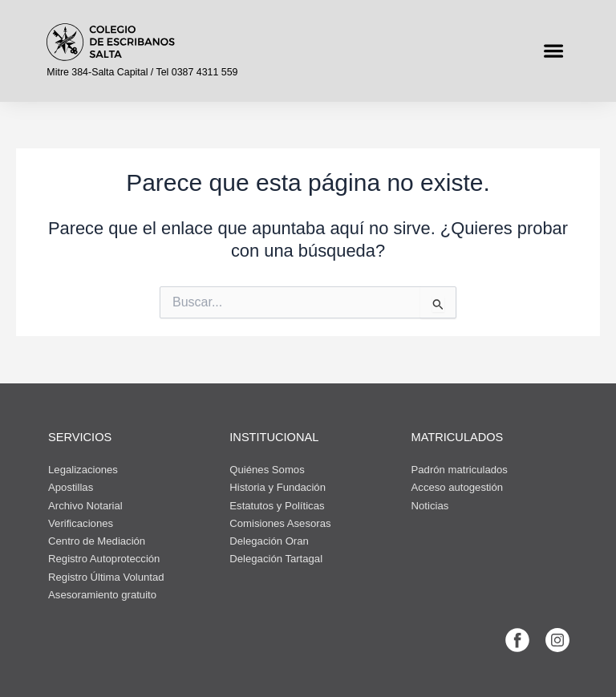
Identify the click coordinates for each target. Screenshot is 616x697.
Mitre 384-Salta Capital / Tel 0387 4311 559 (142, 72)
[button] (553, 51)
